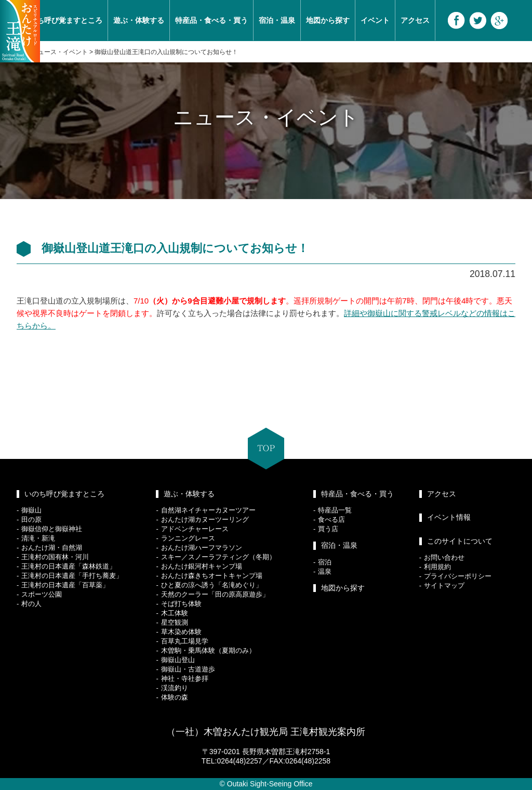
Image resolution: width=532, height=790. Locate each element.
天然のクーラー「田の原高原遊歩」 (215, 594)
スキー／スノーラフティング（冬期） (218, 557)
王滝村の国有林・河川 (55, 557)
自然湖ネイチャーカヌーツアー (208, 510)
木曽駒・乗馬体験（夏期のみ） (208, 650)
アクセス (415, 20)
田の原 (31, 519)
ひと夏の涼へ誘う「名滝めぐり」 (212, 585)
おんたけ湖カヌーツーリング (205, 519)
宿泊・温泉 (277, 20)
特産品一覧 (335, 510)
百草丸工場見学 (185, 641)
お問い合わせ (444, 557)
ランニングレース (188, 538)
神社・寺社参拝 (185, 679)
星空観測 (175, 622)
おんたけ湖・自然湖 (52, 548)
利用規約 (437, 567)
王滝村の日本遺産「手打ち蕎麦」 (72, 576)
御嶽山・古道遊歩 (188, 669)
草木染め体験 (181, 632)
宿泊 (325, 562)
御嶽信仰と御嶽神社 (52, 529)
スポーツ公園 (42, 594)
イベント (375, 20)
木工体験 (175, 613)
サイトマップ (444, 585)
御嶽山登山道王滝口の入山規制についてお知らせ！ (166, 52)
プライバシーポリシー (458, 576)
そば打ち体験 (181, 604)
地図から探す (328, 20)
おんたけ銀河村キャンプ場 (202, 566)
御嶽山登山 (178, 660)
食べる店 (331, 519)
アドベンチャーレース (195, 529)
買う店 (328, 529)
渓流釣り (175, 688)
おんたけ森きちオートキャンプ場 (212, 576)
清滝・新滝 (38, 538)
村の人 (31, 604)
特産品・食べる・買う (211, 20)
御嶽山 (31, 510)
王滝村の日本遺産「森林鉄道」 (69, 566)
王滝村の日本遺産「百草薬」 (65, 585)
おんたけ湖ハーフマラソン (202, 548)
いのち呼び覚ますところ (62, 20)
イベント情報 (449, 517)
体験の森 (175, 697)
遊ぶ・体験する (139, 20)
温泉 (325, 571)
